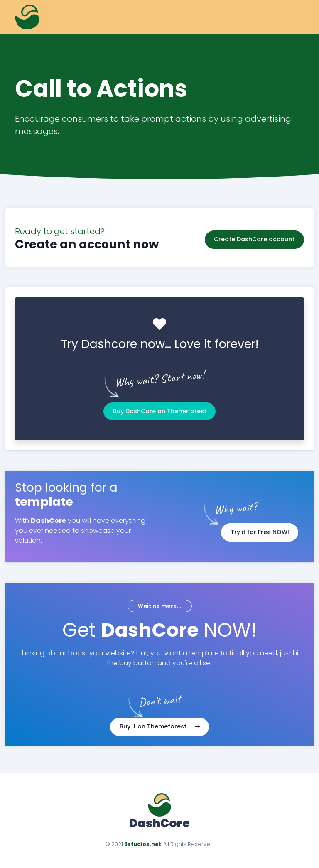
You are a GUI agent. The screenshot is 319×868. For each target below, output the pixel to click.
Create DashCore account (254, 238)
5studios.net (143, 844)
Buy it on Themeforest (160, 726)
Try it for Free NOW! (260, 532)
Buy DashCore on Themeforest (160, 411)
